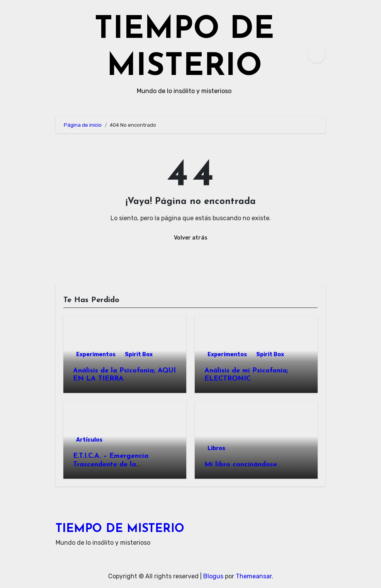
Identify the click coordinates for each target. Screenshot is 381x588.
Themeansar (254, 576)
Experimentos (96, 354)
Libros (216, 448)
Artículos (89, 440)
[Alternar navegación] (58, 54)
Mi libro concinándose (241, 465)
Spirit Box (139, 354)
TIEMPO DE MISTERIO (120, 529)
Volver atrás (191, 238)
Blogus (213, 576)
